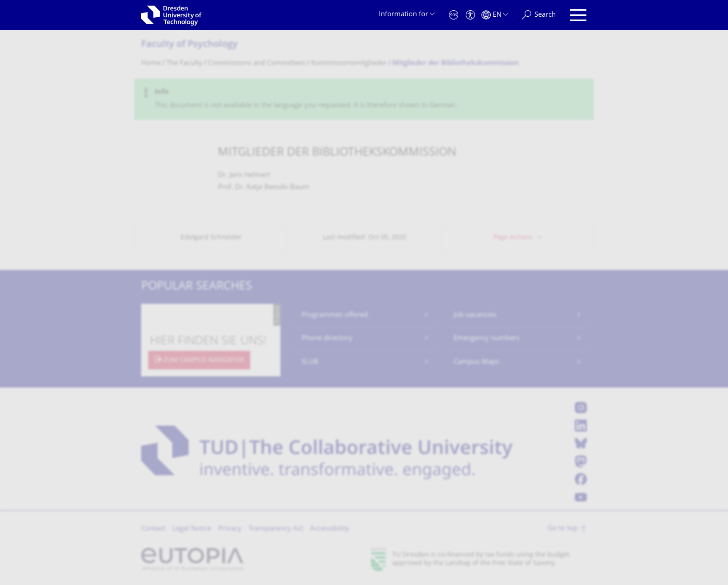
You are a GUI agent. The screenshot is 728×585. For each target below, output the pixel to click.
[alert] (364, 99)
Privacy (230, 529)
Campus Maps (476, 362)
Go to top (562, 529)
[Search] (539, 15)
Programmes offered (335, 315)
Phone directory (327, 339)
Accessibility (330, 529)
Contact (153, 529)
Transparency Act (276, 529)
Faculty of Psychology (189, 45)
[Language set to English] (495, 15)
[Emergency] (454, 15)
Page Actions (513, 238)
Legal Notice (192, 529)
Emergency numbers (487, 339)
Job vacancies (475, 315)
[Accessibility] (470, 15)
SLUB (310, 362)
